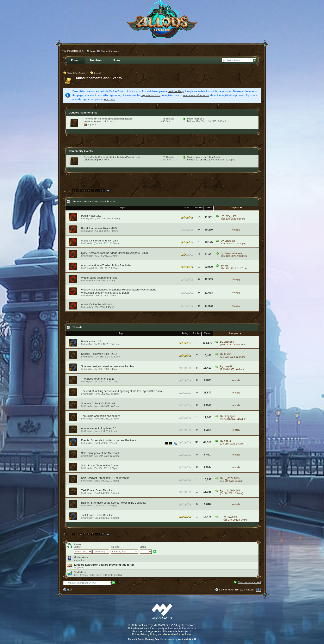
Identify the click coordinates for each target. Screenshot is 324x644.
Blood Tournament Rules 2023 (99, 228)
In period (115, 547)
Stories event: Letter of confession (204, 157)
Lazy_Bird (195, 121)
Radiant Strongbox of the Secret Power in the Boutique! (114, 503)
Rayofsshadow (233, 253)
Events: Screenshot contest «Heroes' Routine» (109, 440)
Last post (236, 208)
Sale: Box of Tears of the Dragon (100, 465)
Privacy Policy (149, 634)
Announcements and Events (99, 78)
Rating (187, 208)
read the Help (176, 91)
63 (103, 191)
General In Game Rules (177, 634)
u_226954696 (232, 490)
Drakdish (89, 243)
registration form (150, 95)
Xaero (227, 441)
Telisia (228, 354)
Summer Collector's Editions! (98, 403)
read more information (196, 95)
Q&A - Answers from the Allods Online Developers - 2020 (115, 253)
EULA (135, 634)
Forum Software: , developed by (162, 639)
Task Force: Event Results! (97, 490)
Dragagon (230, 416)
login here (109, 99)
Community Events (81, 151)
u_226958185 (232, 478)
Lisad (87, 281)
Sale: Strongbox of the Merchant (100, 453)
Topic (123, 208)
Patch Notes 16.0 (196, 119)
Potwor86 (89, 268)
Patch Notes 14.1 (91, 341)
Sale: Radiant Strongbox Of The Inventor (105, 478)
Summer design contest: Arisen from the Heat (108, 366)
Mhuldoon (89, 357)
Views (209, 208)
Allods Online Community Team (100, 241)
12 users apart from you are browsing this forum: (105, 565)
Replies (199, 208)
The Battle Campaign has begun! (101, 416)
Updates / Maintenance (83, 113)
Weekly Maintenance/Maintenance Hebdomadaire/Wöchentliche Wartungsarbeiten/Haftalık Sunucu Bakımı (119, 291)
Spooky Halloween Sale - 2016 (99, 354)
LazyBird (89, 231)
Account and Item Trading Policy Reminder (106, 265)
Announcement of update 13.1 (99, 428)
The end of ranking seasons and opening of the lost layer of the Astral (122, 391)
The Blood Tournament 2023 (98, 379)
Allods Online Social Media (97, 304)
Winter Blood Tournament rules (99, 278)
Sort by (77, 547)
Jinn (227, 266)
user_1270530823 (199, 160)
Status (143, 547)
